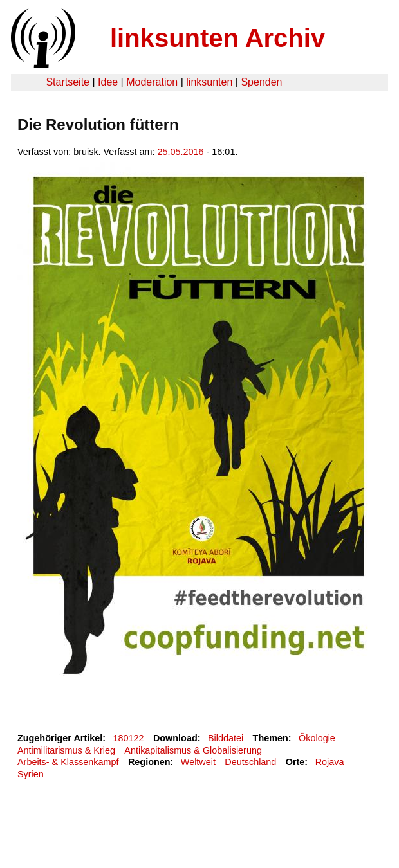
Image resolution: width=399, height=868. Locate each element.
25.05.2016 (181, 152)
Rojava (330, 762)
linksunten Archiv (218, 38)
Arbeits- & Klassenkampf (68, 762)
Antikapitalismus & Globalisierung (193, 750)
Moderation (152, 82)
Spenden (261, 82)
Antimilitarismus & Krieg (66, 750)
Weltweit (198, 762)
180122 (129, 738)
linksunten (209, 82)
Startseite (68, 82)
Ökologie (317, 738)
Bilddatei (226, 738)
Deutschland (250, 762)
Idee (108, 82)
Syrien (31, 774)
